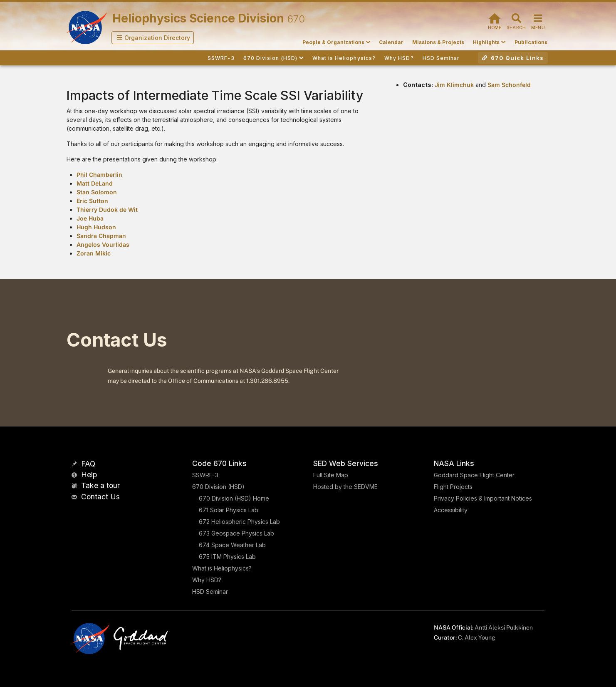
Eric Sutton (92, 201)
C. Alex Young (477, 637)
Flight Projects (453, 487)
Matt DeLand (95, 183)
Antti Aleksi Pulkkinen (504, 627)
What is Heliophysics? (222, 568)
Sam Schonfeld (509, 85)
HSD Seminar (210, 592)
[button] (153, 38)
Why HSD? (207, 580)
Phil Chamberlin (99, 175)
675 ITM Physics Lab (227, 557)
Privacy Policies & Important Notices (483, 498)
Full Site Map (331, 475)
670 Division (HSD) (218, 487)
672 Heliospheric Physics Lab (239, 522)
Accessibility (451, 510)
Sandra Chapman (101, 236)
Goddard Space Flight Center (474, 475)
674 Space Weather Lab (232, 545)
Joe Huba (90, 218)
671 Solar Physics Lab (229, 510)
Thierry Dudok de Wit (107, 210)
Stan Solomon (97, 192)
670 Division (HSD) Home (234, 498)
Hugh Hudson (96, 227)
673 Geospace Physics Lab (236, 533)
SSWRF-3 (205, 475)
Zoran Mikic (94, 253)
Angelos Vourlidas (103, 244)
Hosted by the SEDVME (345, 487)
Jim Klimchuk (454, 85)
